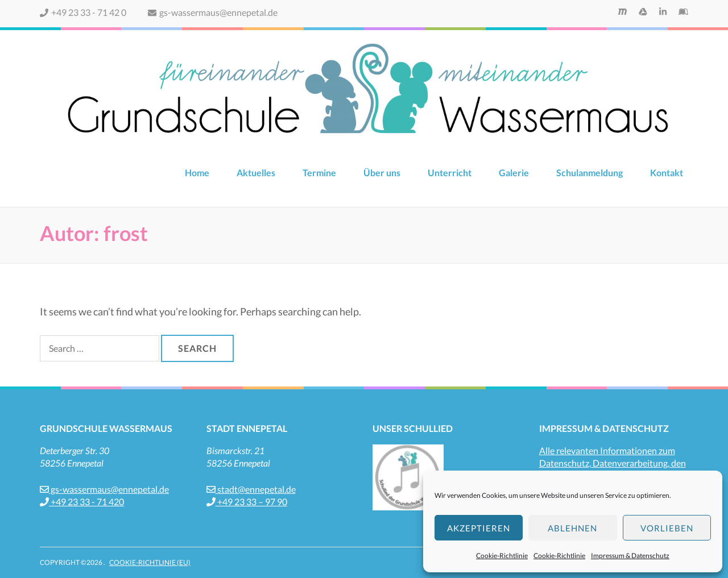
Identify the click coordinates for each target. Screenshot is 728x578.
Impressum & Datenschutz (630, 556)
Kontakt (667, 172)
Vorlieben (667, 528)
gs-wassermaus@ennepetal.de (213, 12)
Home (197, 172)
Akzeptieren (479, 528)
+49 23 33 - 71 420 (82, 502)
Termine (319, 172)
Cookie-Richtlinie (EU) (150, 562)
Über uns (382, 172)
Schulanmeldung (590, 172)
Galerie (514, 172)
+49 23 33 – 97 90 (247, 502)
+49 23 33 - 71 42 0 (83, 12)
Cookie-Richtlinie (502, 556)
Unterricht (450, 172)
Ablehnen (572, 528)
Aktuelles (256, 172)
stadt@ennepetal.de (251, 489)
